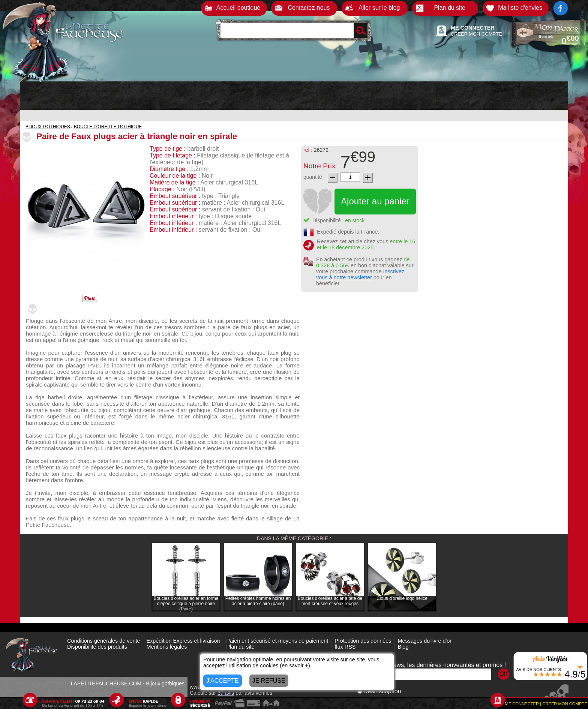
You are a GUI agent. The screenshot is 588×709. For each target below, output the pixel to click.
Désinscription (379, 691)
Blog (403, 647)
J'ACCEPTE (223, 681)
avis (226, 693)
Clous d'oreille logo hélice (402, 598)
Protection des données (363, 641)
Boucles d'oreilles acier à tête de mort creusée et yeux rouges (330, 601)
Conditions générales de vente (103, 641)
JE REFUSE (269, 681)
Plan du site (240, 647)
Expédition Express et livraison (183, 641)
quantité (313, 177)
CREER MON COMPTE (476, 34)
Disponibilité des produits (97, 647)
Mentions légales (166, 647)
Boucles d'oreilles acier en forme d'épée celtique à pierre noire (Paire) (186, 604)
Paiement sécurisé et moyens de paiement (277, 641)
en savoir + (295, 666)
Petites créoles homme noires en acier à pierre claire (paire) (258, 601)
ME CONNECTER (473, 28)
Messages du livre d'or (425, 641)
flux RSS (345, 647)
